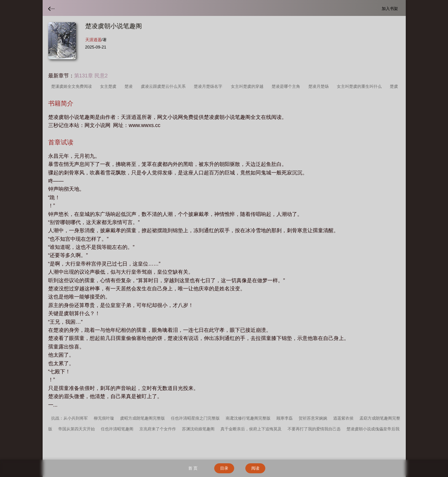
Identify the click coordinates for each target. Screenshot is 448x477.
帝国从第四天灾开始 (77, 429)
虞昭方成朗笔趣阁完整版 (142, 418)
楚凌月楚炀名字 (209, 86)
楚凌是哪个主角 (287, 86)
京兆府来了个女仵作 (158, 429)
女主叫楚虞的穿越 (248, 86)
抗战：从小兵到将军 (69, 418)
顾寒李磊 (285, 418)
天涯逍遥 (93, 40)
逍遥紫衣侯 (343, 418)
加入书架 (391, 8)
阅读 (255, 468)
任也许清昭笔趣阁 (117, 429)
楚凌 (130, 86)
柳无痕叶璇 (104, 418)
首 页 (193, 468)
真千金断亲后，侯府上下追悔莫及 (251, 429)
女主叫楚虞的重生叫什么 (360, 86)
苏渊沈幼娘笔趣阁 (198, 429)
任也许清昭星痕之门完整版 (195, 418)
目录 (224, 468)
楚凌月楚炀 (320, 86)
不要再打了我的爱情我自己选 (314, 429)
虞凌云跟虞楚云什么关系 (164, 86)
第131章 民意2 (91, 76)
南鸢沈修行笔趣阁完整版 (248, 418)
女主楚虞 (109, 86)
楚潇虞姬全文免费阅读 (73, 86)
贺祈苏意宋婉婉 (313, 418)
